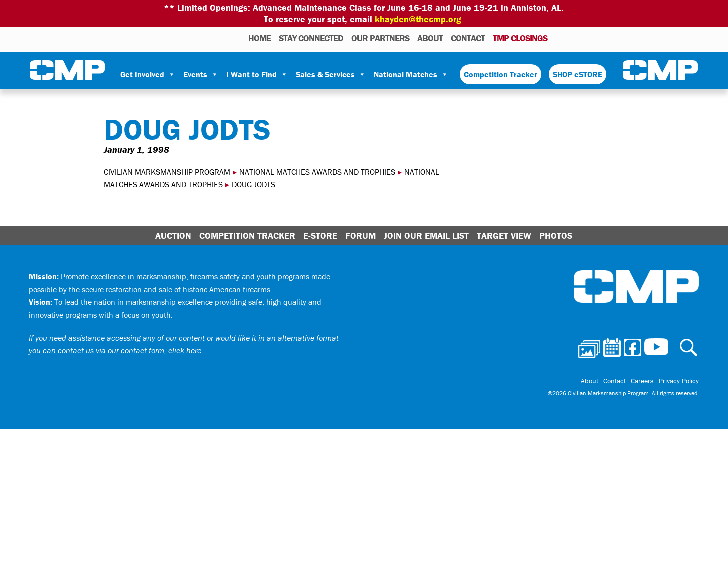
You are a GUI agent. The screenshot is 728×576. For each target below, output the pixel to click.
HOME (260, 38)
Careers (642, 381)
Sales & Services (331, 74)
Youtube (616, 38)
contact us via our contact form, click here (130, 350)
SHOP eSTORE (578, 74)
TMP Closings (520, 38)
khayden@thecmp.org (418, 19)
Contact (468, 38)
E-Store (320, 236)
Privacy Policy (679, 381)
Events (201, 74)
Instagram (602, 38)
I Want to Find (257, 74)
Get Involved (148, 74)
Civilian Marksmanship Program (67, 70)
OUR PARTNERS (380, 38)
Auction (173, 236)
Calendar (575, 38)
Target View (504, 236)
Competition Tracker (501, 74)
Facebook (589, 38)
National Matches (411, 74)
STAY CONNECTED (311, 38)
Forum (361, 236)
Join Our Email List (426, 236)
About (430, 38)
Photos (559, 38)
